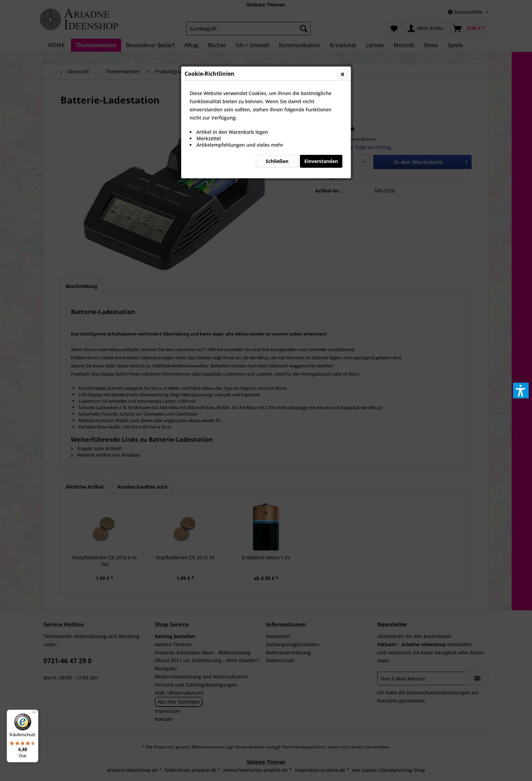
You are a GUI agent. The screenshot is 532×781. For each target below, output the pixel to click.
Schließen (277, 161)
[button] (521, 390)
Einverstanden (321, 161)
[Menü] (34, 714)
